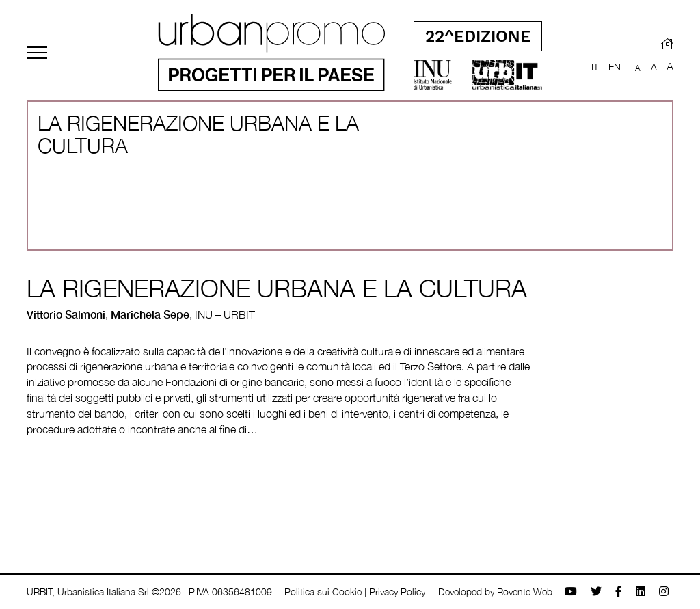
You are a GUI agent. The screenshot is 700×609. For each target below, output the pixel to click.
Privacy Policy (397, 592)
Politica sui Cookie (323, 592)
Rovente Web (525, 592)
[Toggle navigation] (37, 53)
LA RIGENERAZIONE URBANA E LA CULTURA (277, 288)
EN (615, 67)
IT (595, 67)
